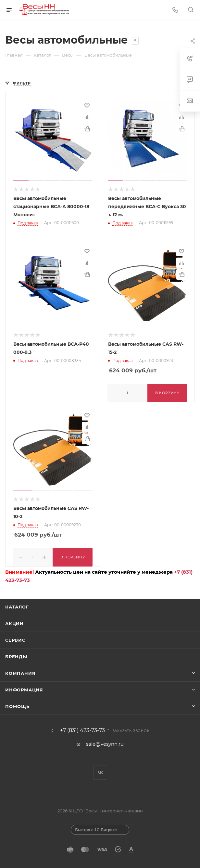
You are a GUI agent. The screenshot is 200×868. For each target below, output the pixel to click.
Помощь (17, 704)
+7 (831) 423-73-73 (82, 728)
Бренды (16, 655)
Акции (14, 621)
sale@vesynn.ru (105, 742)
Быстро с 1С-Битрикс (96, 828)
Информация (24, 688)
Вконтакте (100, 771)
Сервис (15, 638)
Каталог (17, 605)
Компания (20, 671)
